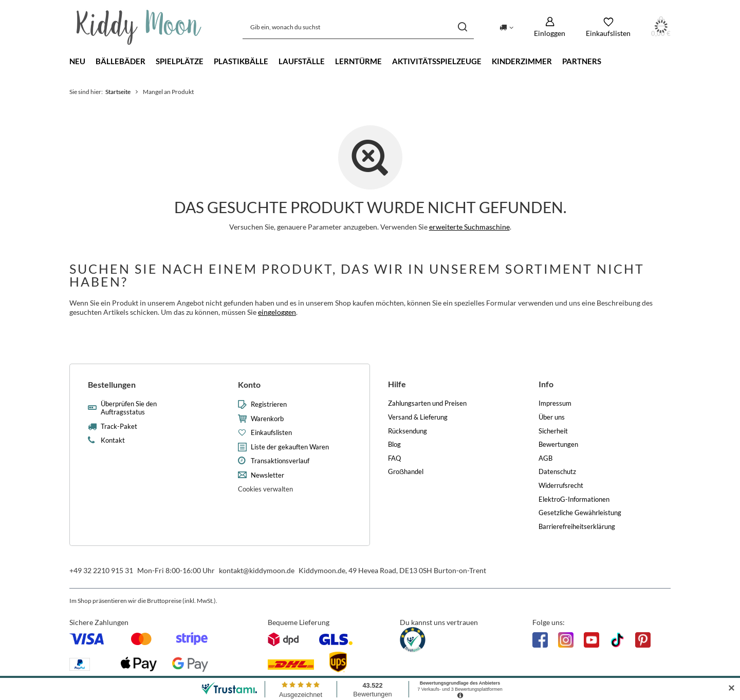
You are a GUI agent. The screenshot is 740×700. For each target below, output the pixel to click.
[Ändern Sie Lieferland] (506, 27)
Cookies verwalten (265, 489)
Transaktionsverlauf (280, 461)
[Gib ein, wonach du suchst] (358, 27)
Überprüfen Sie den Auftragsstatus (129, 408)
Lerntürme (358, 61)
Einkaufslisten (271, 433)
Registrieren (269, 404)
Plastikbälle (241, 61)
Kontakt (113, 440)
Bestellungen (112, 384)
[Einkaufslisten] (608, 27)
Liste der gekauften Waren (290, 447)
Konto (249, 384)
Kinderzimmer (522, 61)
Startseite (118, 92)
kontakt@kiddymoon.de (257, 570)
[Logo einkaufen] (139, 27)
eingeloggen (277, 312)
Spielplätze (180, 61)
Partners (582, 61)
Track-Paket (119, 427)
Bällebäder (121, 61)
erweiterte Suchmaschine (469, 227)
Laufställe (302, 61)
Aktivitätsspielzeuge (437, 61)
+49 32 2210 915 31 (101, 570)
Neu (77, 61)
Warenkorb (267, 419)
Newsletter (267, 475)
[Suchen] (462, 27)
